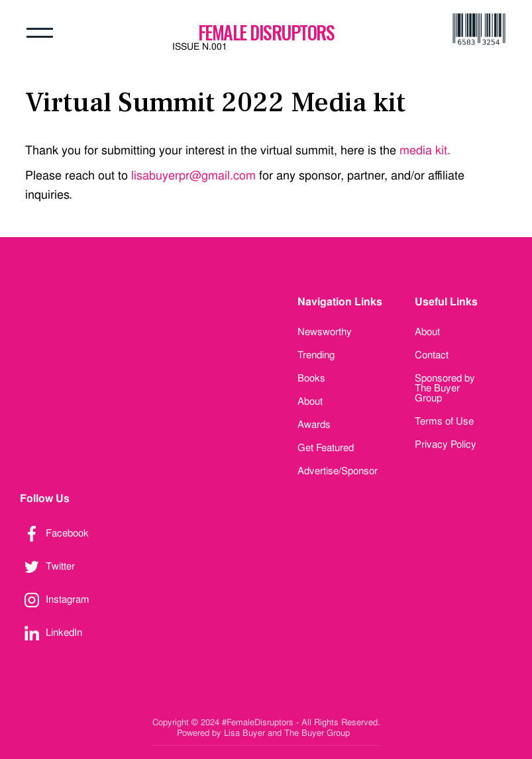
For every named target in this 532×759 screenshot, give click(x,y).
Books (311, 378)
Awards (314, 425)
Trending (316, 355)
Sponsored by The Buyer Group (445, 388)
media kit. (425, 150)
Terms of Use (444, 421)
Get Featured (326, 448)
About (310, 401)
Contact (432, 355)
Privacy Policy (446, 444)
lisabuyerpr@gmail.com (193, 175)
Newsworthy (325, 332)
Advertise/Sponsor (338, 471)
